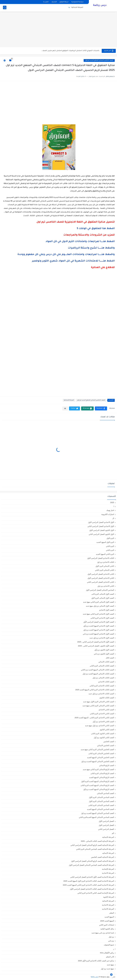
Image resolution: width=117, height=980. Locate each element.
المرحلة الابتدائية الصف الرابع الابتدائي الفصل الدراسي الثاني (92, 845)
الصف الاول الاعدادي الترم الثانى (102, 618)
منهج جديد (110, 965)
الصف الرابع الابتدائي (107, 765)
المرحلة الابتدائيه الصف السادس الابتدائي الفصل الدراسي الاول (91, 865)
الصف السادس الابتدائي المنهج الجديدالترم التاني (96, 817)
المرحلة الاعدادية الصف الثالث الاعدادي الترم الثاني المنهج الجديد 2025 (88, 885)
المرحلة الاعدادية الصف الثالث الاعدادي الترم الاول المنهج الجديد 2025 (89, 881)
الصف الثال (110, 658)
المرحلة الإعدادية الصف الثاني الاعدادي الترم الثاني (96, 893)
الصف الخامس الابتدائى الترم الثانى (101, 753)
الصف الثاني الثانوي (107, 730)
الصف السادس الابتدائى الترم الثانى (101, 805)
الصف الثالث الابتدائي (106, 662)
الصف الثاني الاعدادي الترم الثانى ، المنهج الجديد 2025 (94, 718)
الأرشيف (54, 2)
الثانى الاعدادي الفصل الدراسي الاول (101, 574)
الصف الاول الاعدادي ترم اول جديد (102, 638)
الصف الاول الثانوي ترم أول (104, 650)
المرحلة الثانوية (109, 897)
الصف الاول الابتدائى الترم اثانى (103, 594)
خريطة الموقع (64, 2)
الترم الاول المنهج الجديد (105, 542)
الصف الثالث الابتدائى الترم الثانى (102, 666)
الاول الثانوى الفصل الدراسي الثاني (101, 534)
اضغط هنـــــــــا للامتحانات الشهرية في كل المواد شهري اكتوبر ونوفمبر (73, 261)
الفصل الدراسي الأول (106, 821)
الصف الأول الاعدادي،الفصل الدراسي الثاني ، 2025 (96, 642)
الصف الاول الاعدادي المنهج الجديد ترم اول (99, 630)
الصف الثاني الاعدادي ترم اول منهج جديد (100, 726)
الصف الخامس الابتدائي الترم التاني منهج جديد (97, 749)
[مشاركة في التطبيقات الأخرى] (65, 408)
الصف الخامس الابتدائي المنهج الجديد (101, 757)
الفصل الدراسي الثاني (106, 829)
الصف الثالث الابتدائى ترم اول (103, 678)
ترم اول (111, 937)
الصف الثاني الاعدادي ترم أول (103, 722)
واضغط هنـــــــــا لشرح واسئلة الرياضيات (91, 248)
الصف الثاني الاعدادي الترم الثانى (102, 714)
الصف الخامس (109, 741)
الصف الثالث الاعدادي (106, 682)
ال (113, 518)
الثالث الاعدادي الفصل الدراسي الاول (101, 558)
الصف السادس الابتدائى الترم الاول (101, 801)
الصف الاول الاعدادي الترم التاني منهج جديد (98, 614)
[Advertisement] (58, 30)
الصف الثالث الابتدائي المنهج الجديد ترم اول (98, 674)
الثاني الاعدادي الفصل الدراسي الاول (101, 578)
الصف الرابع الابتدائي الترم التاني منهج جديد (98, 769)
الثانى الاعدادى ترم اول (106, 586)
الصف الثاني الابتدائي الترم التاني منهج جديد (98, 706)
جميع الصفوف (109, 945)
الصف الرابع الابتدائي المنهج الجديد (102, 777)
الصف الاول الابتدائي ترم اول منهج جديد (100, 606)
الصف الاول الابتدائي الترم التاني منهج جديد (99, 602)
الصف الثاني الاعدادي (106, 710)
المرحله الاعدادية (108, 905)
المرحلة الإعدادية (108, 869)
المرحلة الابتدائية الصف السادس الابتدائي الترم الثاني (95, 849)
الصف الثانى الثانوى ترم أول (104, 737)
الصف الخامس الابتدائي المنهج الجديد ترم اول (99, 60)
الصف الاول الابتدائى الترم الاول (103, 598)
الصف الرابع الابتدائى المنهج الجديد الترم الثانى (97, 785)
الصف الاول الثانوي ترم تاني (104, 654)
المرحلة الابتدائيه (108, 853)
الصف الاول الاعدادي (107, 610)
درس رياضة (100, 5)
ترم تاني (111, 941)
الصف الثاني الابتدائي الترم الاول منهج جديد (99, 702)
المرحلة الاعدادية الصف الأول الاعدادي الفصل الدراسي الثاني (92, 877)
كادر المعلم (110, 957)
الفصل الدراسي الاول (106, 825)
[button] (101, 408)
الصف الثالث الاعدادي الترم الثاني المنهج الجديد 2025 (95, 690)
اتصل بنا (46, 2)
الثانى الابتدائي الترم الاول (105, 566)
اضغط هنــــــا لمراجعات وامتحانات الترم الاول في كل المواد (80, 242)
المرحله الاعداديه (108, 909)
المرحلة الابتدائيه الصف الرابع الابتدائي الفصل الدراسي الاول (93, 861)
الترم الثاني (110, 550)
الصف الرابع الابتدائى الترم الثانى (102, 773)
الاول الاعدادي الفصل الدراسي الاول (101, 522)
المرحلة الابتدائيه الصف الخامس (103, 857)
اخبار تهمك (110, 510)
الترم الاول (110, 538)
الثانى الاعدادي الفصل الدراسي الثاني (100, 582)
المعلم (112, 913)
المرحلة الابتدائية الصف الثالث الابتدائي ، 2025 (97, 841)
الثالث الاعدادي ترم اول (106, 562)
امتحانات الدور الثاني (107, 925)
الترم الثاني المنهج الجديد (105, 554)
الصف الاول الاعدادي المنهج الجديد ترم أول (99, 626)
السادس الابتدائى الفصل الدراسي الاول (100, 590)
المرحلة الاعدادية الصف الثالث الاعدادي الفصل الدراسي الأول (92, 889)
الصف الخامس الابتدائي (106, 745)
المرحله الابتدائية (108, 901)
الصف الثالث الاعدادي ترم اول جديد (101, 694)
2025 (112, 502)
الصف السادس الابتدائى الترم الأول (101, 797)
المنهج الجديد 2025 (107, 921)
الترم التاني (110, 546)
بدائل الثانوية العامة (107, 929)
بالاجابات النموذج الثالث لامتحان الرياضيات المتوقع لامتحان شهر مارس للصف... (70, 51)
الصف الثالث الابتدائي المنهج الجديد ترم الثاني (98, 670)
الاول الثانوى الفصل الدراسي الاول (102, 530)
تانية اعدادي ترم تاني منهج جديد (103, 933)
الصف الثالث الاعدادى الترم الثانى (102, 686)
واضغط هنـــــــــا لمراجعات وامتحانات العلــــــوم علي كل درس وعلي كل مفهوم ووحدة (66, 255)
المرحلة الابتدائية (77, 7)
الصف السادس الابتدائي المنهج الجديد (100, 809)
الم (113, 833)
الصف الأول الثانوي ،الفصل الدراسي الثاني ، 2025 (96, 646)
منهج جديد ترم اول (107, 969)
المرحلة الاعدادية (108, 873)
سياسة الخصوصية (77, 2)
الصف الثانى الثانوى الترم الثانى (103, 733)
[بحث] (5, 8)
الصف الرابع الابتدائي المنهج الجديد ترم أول (99, 789)
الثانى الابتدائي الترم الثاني (104, 570)
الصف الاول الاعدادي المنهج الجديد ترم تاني (98, 634)
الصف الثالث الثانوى (107, 698)
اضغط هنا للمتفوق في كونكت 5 (96, 229)
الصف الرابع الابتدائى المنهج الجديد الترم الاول (98, 781)
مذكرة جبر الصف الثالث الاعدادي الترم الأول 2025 (96, 961)
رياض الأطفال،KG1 (107, 953)
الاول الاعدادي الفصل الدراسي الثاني (101, 526)
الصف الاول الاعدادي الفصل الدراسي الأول (99, 622)
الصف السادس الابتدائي (106, 793)
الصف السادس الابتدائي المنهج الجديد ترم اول (98, 813)
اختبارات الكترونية (108, 514)
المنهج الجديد (109, 917)
